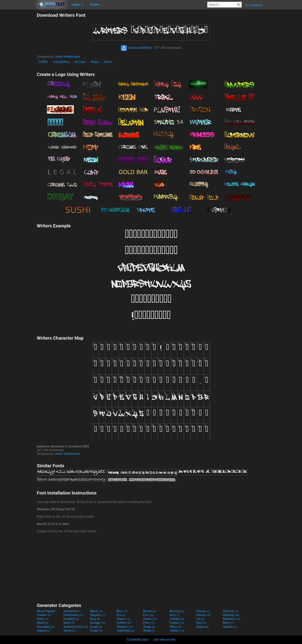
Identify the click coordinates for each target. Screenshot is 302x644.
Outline (124, 623)
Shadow (125, 627)
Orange (98, 623)
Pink (149, 623)
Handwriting (61, 62)
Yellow (177, 631)
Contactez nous (138, 639)
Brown (149, 611)
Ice (200, 619)
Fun (148, 615)
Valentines (126, 631)
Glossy (204, 615)
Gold (43, 619)
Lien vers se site (164, 639)
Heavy (150, 619)
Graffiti (43, 62)
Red (202, 623)
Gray (95, 619)
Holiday (177, 619)
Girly (175, 615)
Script (96, 627)
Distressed (73, 615)
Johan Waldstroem (67, 57)
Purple (177, 623)
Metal (43, 623)
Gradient (71, 619)
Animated (72, 611)
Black (96, 611)
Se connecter (254, 5)
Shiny (175, 627)
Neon (69, 623)
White (149, 631)
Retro (228, 623)
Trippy (96, 631)
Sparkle (230, 627)
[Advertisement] (18, 70)
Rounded (46, 627)
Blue (122, 611)
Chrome (231, 611)
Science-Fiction (76, 627)
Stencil (43, 631)
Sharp (95, 62)
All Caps (80, 62)
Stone (69, 631)
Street (108, 62)
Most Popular (46, 611)
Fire (121, 615)
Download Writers (136, 48)
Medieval (232, 619)
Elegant (98, 615)
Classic (44, 615)
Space (202, 627)
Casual (203, 611)
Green (123, 619)
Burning (177, 611)
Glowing (231, 615)
